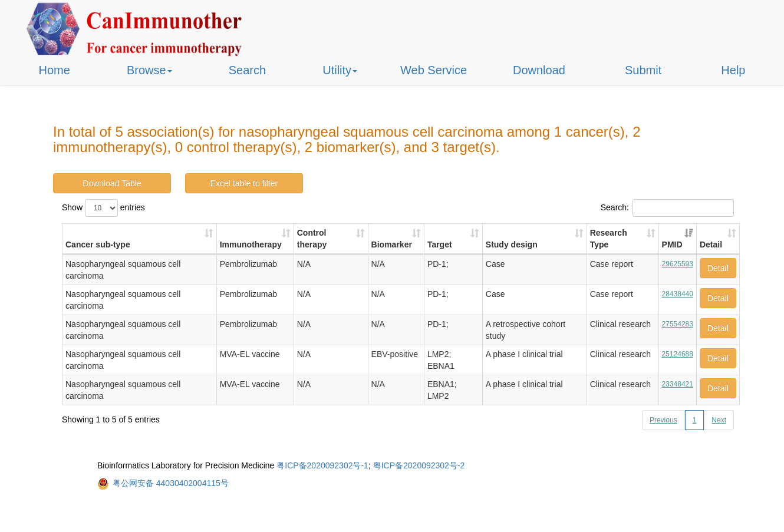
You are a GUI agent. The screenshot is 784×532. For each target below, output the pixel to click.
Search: (667, 208)
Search (247, 70)
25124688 (678, 354)
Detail (718, 268)
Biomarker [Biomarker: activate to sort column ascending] (392, 244)
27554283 (678, 324)
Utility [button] (340, 70)
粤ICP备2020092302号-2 (419, 465)
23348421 (678, 384)
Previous (663, 420)
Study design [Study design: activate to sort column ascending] (512, 244)
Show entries (103, 208)
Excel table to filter (244, 183)
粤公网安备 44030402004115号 (171, 483)
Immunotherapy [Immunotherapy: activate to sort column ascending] (251, 244)
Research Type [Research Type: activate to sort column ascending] (609, 239)
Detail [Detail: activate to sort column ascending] (711, 244)
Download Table (112, 183)
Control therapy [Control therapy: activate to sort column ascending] (312, 239)
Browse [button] (149, 70)
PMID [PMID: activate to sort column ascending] (672, 244)
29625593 (678, 264)
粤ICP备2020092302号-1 (322, 465)
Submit (643, 70)
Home (55, 70)
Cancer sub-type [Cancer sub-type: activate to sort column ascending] (98, 244)
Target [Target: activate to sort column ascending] (440, 244)
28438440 (678, 294)
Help (733, 70)
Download (539, 70)
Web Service (434, 70)
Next (719, 420)
